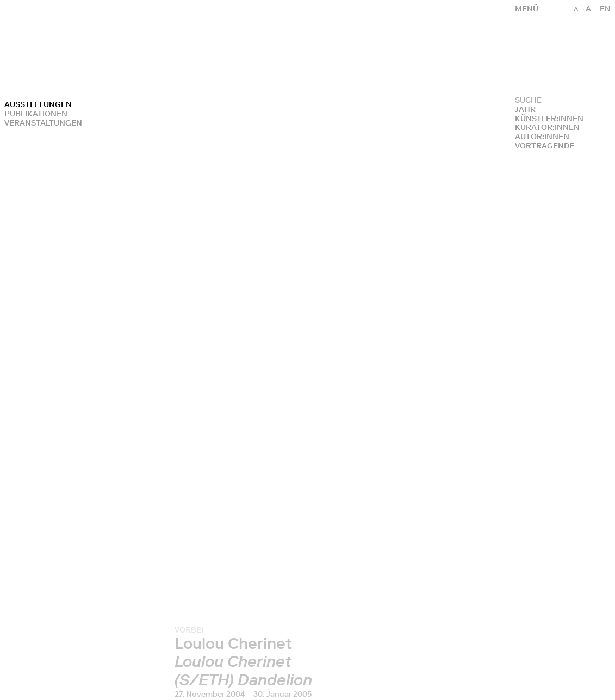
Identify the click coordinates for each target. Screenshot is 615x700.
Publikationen (36, 114)
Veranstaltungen (43, 123)
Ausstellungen (38, 105)
